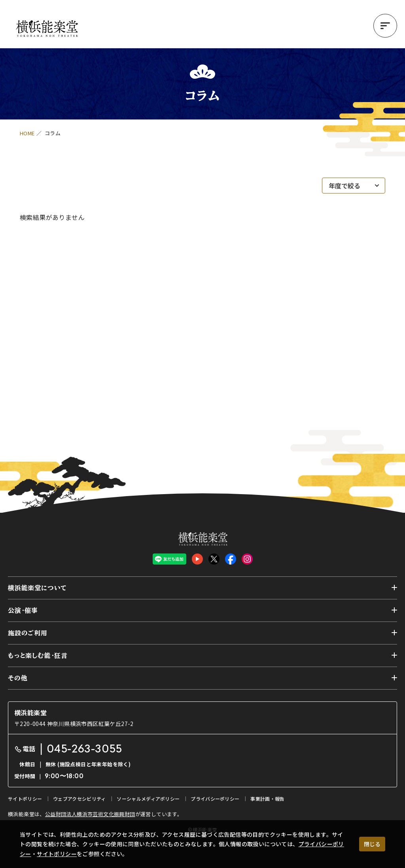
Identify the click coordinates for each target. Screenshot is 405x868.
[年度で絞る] (354, 186)
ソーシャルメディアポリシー (148, 799)
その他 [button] (18, 678)
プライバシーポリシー (215, 799)
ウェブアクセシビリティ (79, 799)
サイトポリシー (57, 854)
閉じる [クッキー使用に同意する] (372, 844)
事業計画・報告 (267, 799)
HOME (27, 133)
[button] (385, 26)
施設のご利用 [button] (28, 633)
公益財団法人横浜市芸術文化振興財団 (90, 814)
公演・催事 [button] (23, 610)
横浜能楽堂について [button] (37, 588)
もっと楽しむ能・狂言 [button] (38, 656)
